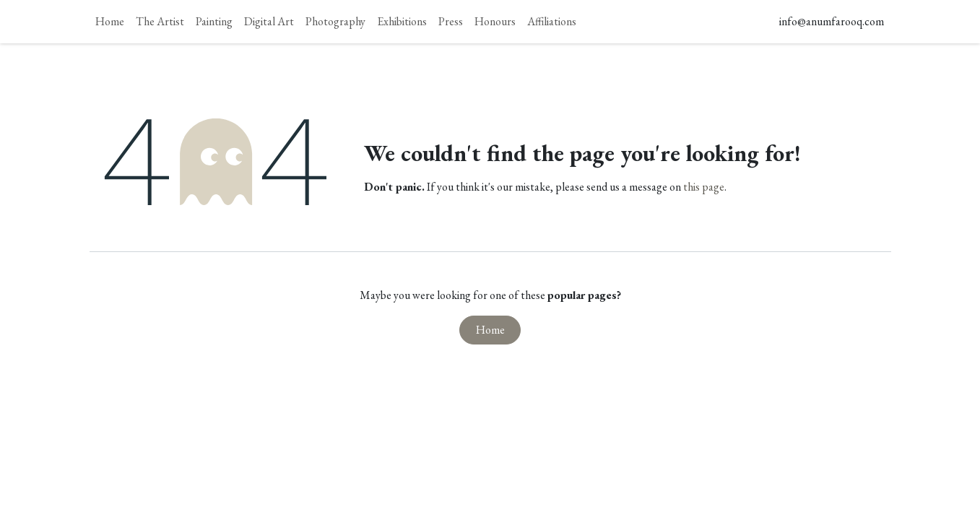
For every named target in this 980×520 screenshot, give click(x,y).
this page (704, 187)
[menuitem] (110, 22)
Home (490, 330)
